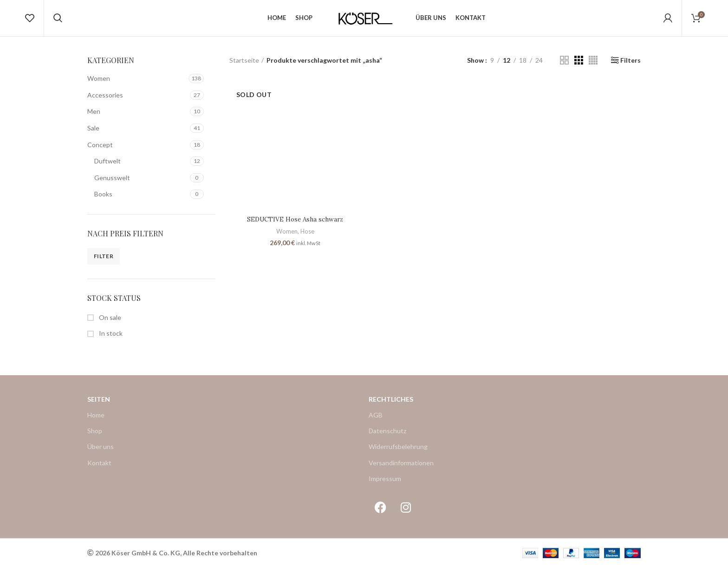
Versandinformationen (401, 468)
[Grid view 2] (564, 66)
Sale (93, 133)
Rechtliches (391, 405)
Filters (630, 66)
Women (99, 84)
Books (103, 200)
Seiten (99, 405)
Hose (307, 237)
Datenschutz (387, 436)
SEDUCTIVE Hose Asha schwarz (295, 226)
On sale (109, 323)
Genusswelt (112, 183)
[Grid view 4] (593, 66)
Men (94, 117)
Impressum (385, 484)
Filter (104, 262)
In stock (110, 339)
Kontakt (99, 468)
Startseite (244, 66)
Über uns (101, 453)
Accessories (105, 101)
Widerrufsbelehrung (398, 453)
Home (96, 420)
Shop (95, 436)
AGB (376, 420)
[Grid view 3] (579, 66)
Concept (100, 150)
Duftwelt (107, 166)
